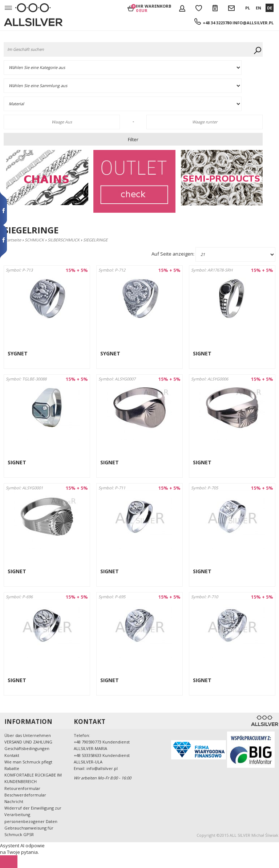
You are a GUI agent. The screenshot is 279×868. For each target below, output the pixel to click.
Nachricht (14, 801)
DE (270, 8)
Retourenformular (22, 788)
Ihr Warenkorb (153, 8)
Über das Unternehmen (28, 735)
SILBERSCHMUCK (64, 240)
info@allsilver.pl (253, 23)
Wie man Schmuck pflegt (28, 762)
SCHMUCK (34, 240)
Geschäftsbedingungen (27, 748)
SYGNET (18, 353)
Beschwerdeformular (25, 795)
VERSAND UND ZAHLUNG (28, 742)
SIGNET (202, 353)
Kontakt (12, 755)
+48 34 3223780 (218, 23)
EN (258, 8)
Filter (133, 139)
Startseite (12, 240)
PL (248, 8)
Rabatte (12, 768)
